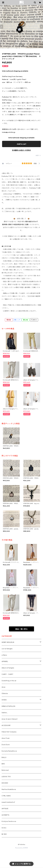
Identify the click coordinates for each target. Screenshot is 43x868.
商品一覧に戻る (21, 629)
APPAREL (5, 661)
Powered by (22, 848)
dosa (3, 687)
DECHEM (5, 783)
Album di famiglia (8, 668)
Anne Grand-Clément (10, 719)
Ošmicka (5, 693)
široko (4, 828)
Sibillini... (5, 713)
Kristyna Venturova (9, 821)
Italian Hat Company (9, 732)
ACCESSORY (6, 725)
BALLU (4, 757)
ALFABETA (5, 815)
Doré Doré (6, 745)
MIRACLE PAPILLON (8, 706)
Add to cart (21, 144)
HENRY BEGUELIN (8, 642)
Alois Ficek (6, 738)
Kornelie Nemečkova (9, 751)
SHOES (4, 700)
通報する (38, 155)
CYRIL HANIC (6, 796)
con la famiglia (7, 649)
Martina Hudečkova (9, 789)
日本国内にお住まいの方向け (21, 150)
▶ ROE (4, 834)
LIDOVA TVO (6, 777)
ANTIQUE (5, 809)
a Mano (4, 655)
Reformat (5, 770)
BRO (3, 764)
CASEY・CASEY (7, 674)
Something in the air (9, 681)
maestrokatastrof (8, 802)
